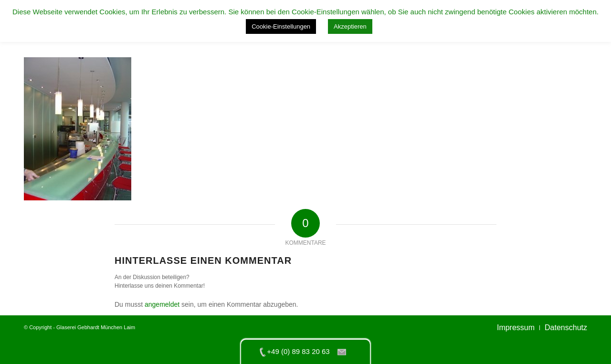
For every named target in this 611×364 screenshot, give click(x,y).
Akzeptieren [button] (350, 26)
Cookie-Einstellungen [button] (281, 26)
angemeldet (162, 304)
